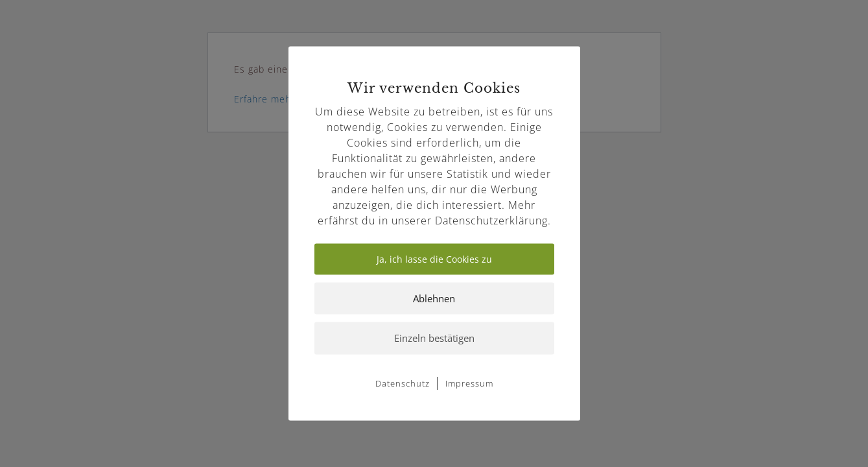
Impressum (469, 383)
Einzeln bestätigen (434, 338)
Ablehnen (434, 298)
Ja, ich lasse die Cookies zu (434, 259)
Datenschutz (403, 383)
